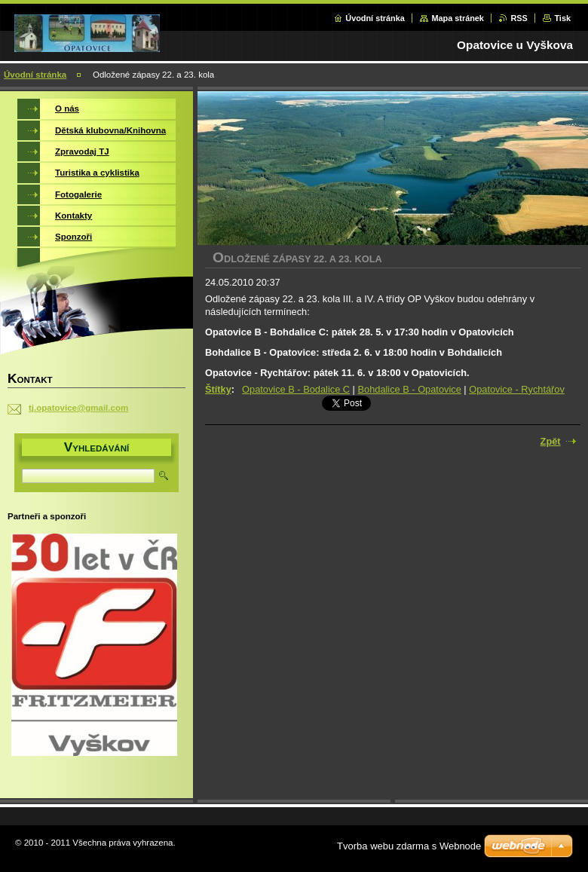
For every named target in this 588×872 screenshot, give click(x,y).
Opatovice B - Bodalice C (296, 389)
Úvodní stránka (375, 18)
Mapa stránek (458, 18)
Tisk (562, 18)
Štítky (218, 389)
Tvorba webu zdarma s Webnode (409, 846)
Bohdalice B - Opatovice (410, 389)
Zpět (551, 441)
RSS (519, 18)
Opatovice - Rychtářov (517, 389)
